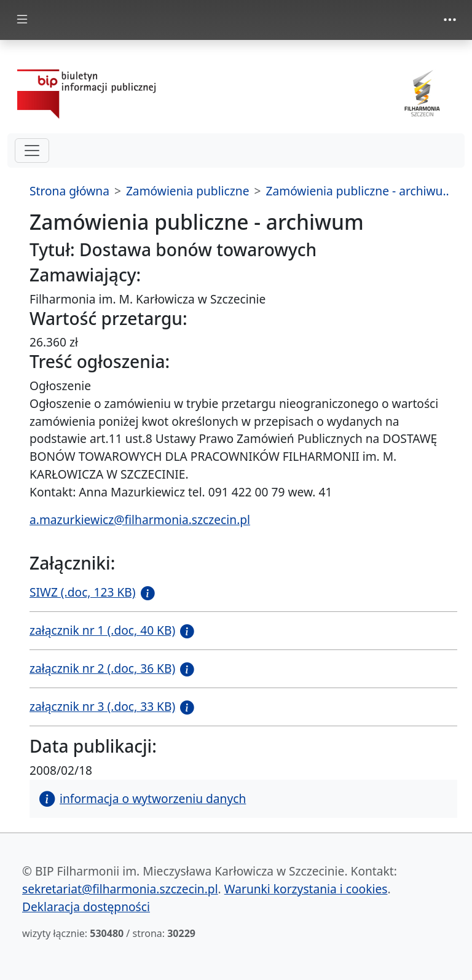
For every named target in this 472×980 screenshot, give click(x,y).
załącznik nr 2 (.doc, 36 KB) (102, 668)
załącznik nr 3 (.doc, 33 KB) (102, 706)
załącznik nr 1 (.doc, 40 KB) (102, 630)
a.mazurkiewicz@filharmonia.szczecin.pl (140, 519)
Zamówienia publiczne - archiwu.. (357, 191)
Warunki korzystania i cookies (306, 889)
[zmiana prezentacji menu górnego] (450, 20)
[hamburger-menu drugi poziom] (32, 151)
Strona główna (69, 191)
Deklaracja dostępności (86, 907)
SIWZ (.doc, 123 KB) (83, 592)
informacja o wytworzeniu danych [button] (143, 798)
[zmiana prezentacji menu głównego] (22, 20)
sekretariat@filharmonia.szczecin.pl (120, 889)
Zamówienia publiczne (188, 191)
